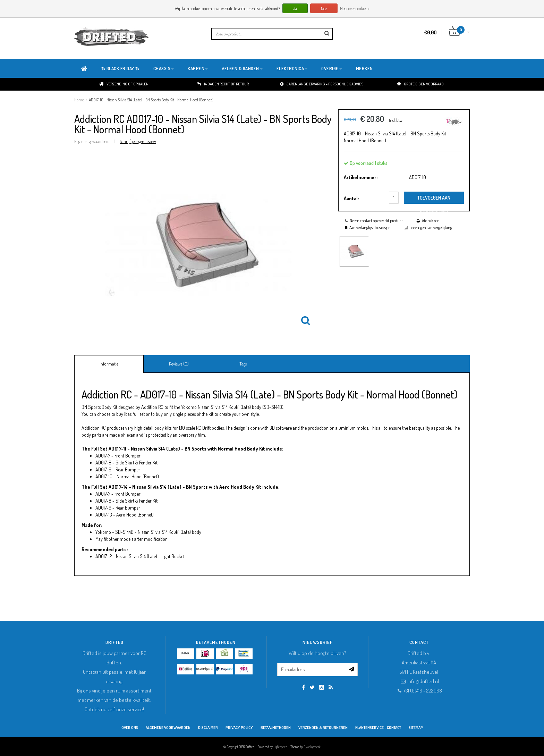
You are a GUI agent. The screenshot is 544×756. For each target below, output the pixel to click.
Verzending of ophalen (124, 84)
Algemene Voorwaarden (168, 728)
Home (79, 100)
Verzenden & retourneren (323, 728)
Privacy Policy (239, 728)
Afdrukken (431, 221)
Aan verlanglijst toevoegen (370, 228)
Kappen (198, 68)
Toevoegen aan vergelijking (431, 228)
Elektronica (292, 68)
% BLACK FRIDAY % (120, 68)
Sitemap (416, 728)
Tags (243, 364)
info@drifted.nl (423, 681)
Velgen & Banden (242, 68)
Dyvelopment (312, 747)
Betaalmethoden (276, 728)
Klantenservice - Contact (378, 728)
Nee (324, 9)
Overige (332, 68)
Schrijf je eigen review (138, 141)
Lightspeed (280, 747)
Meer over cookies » (355, 9)
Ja (295, 9)
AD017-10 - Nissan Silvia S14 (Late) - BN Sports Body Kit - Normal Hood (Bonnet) (151, 100)
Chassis (164, 68)
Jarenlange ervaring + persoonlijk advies (322, 84)
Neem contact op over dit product (376, 221)
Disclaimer (208, 728)
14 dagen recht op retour (223, 84)
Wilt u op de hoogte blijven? (317, 653)
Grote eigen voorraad (420, 84)
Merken (364, 68)
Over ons (130, 728)
